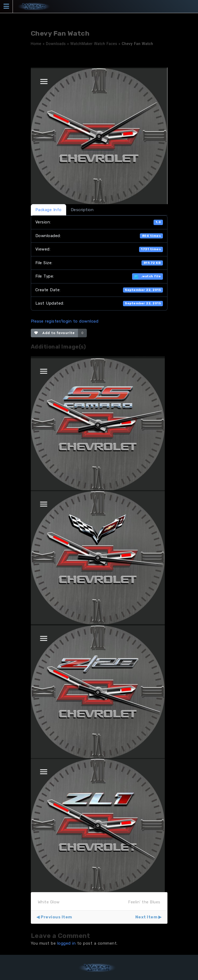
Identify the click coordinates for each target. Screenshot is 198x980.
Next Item (146, 917)
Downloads (56, 44)
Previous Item (56, 917)
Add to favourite (55, 333)
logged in (67, 943)
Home (36, 44)
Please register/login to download (65, 321)
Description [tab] (82, 210)
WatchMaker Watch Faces (94, 44)
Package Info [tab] (48, 210)
